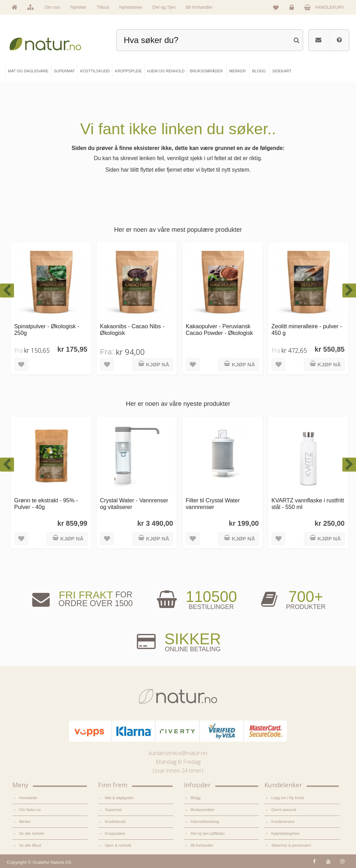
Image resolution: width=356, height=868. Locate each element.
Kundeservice (283, 822)
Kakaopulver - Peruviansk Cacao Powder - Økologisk (219, 329)
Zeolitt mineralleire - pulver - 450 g (307, 329)
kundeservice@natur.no (178, 753)
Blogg (196, 798)
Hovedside (28, 798)
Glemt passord (284, 810)
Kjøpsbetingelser (285, 833)
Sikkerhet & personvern (291, 845)
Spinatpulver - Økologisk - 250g (47, 329)
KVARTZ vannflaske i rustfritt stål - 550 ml (308, 504)
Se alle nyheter (32, 833)
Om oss (52, 7)
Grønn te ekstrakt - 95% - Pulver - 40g (46, 504)
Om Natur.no (30, 810)
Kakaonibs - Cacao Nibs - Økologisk (132, 329)
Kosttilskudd (115, 822)
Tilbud (103, 7)
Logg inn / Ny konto (288, 798)
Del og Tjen (164, 7)
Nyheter (78, 7)
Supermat (113, 810)
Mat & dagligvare (119, 798)
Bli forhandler (199, 7)
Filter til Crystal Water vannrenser (213, 504)
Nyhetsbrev (131, 7)
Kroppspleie (115, 833)
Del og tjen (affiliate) (208, 833)
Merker (25, 822)
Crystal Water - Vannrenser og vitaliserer (134, 504)
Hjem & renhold (118, 845)
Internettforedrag (205, 822)
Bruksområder (203, 810)
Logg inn (293, 9)
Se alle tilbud (30, 845)
